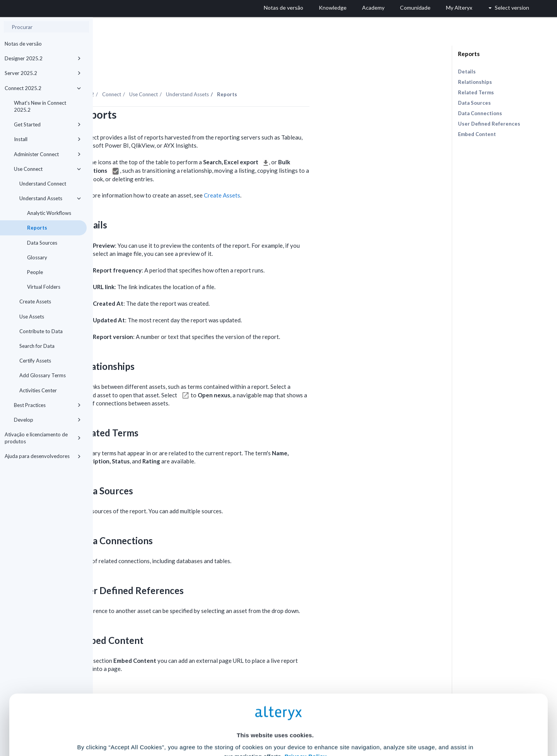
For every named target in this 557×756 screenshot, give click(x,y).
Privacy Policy (306, 678)
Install (47, 139)
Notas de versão (23, 44)
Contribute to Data (41, 331)
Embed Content (477, 134)
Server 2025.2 (43, 73)
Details (467, 72)
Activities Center (38, 390)
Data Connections (480, 113)
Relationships (475, 82)
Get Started (47, 124)
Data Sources (42, 243)
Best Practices (47, 405)
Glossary (37, 257)
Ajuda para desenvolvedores (43, 456)
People (35, 272)
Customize (338, 722)
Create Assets (35, 301)
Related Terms (476, 92)
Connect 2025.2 (43, 88)
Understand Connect (43, 184)
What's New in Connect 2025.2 (40, 106)
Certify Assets (35, 361)
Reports (37, 228)
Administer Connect (47, 154)
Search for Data (37, 346)
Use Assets (32, 317)
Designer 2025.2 (43, 58)
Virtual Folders (44, 287)
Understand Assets (50, 198)
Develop (47, 420)
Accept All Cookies (220, 722)
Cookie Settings (275, 699)
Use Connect (47, 169)
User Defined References (489, 124)
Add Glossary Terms (43, 375)
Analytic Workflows (49, 213)
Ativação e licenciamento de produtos (43, 438)
